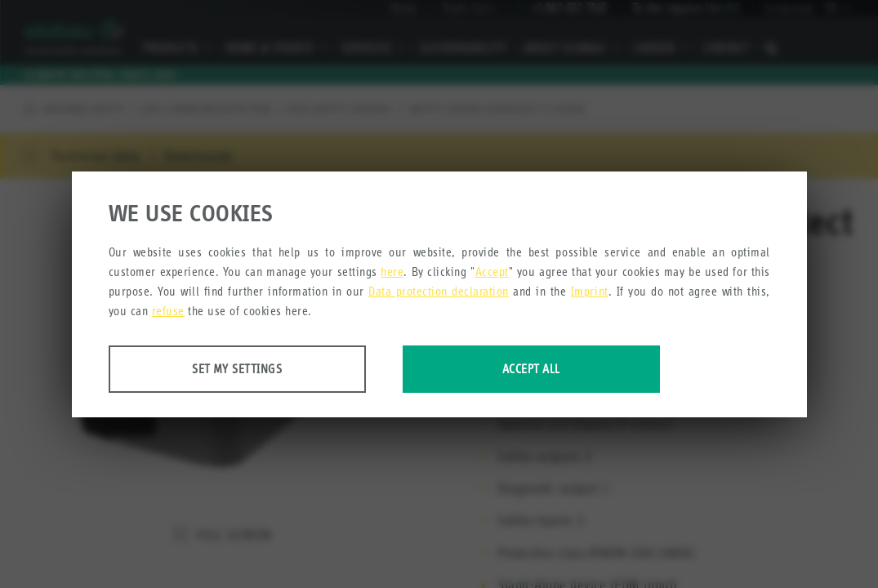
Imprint (590, 291)
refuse (168, 311)
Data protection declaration (439, 291)
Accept (492, 272)
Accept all (531, 369)
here (392, 272)
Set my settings (237, 369)
